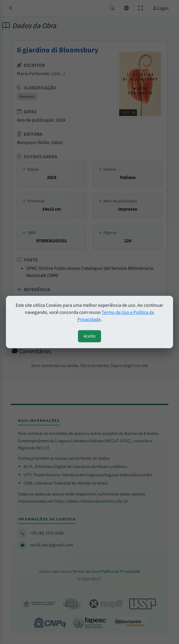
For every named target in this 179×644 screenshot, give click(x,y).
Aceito (89, 336)
